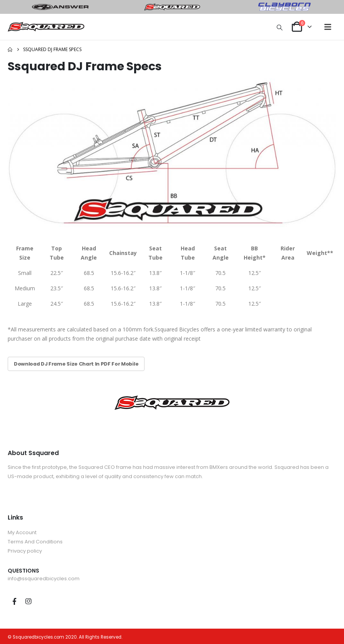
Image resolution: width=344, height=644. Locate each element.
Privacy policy (25, 551)
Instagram (28, 601)
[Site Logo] (46, 27)
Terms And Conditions (35, 542)
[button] (280, 27)
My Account (22, 532)
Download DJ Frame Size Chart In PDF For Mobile (76, 364)
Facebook (14, 601)
